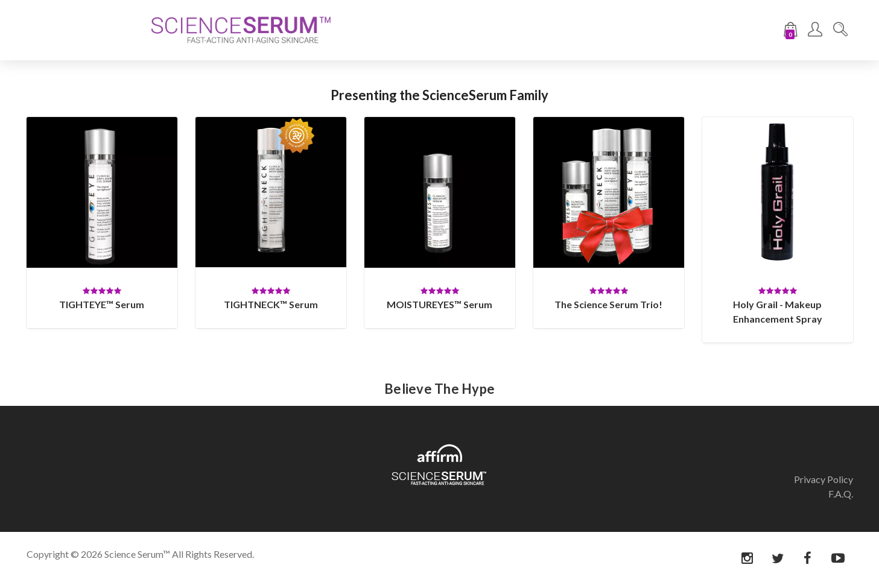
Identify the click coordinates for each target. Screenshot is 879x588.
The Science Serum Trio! (608, 304)
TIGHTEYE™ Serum (102, 304)
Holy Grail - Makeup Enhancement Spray (778, 311)
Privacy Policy (823, 479)
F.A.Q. (841, 494)
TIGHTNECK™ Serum (271, 304)
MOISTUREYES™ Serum (439, 304)
